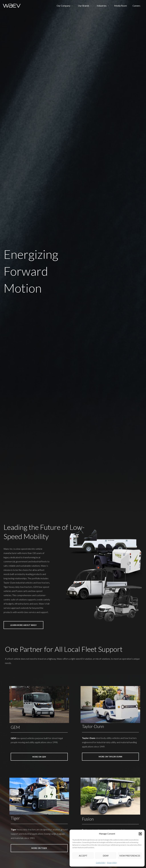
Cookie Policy (101, 863)
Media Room (122, 6)
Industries (105, 6)
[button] (140, 834)
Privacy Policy (112, 863)
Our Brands (88, 6)
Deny (106, 856)
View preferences (130, 856)
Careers (137, 6)
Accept (83, 856)
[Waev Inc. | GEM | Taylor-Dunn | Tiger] (12, 5)
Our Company (69, 6)
